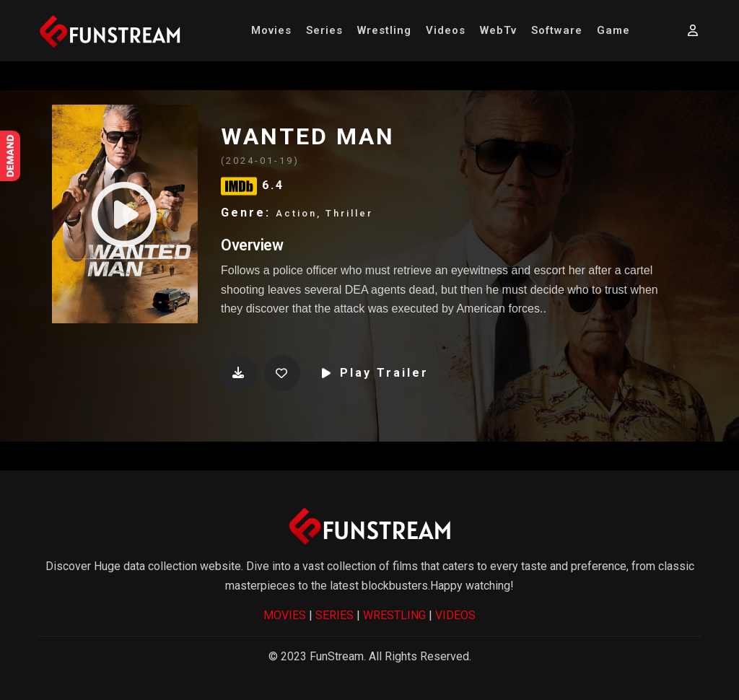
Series (324, 30)
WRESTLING (394, 615)
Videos (446, 30)
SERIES (334, 615)
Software (557, 30)
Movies (271, 30)
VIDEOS (455, 615)
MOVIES (285, 615)
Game (613, 30)
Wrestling (384, 30)
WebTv (498, 30)
